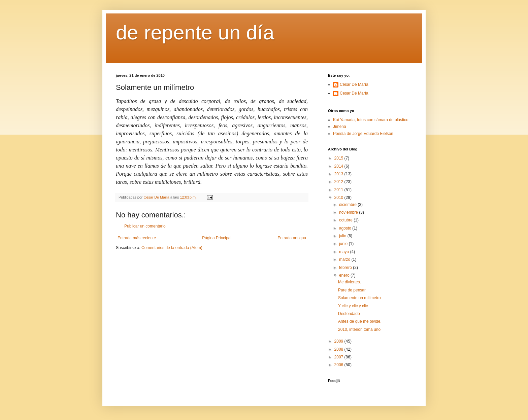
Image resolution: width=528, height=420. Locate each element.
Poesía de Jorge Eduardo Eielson (363, 134)
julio (343, 236)
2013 (339, 174)
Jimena (340, 127)
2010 (339, 198)
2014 (339, 166)
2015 (339, 158)
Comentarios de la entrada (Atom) (172, 248)
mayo (345, 252)
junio (344, 244)
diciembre (348, 205)
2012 (339, 182)
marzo (345, 259)
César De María (354, 84)
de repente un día (195, 32)
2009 (339, 341)
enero (345, 275)
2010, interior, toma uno (359, 329)
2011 (339, 190)
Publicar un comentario (145, 226)
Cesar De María (354, 93)
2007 (339, 357)
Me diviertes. (350, 282)
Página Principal (217, 238)
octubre (346, 220)
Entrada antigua (292, 238)
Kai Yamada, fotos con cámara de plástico (371, 120)
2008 (339, 349)
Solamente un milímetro (359, 298)
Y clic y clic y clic (353, 306)
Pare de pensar (352, 290)
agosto (346, 228)
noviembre (349, 212)
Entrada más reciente (137, 238)
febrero (346, 268)
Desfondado (349, 314)
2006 (339, 365)
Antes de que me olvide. (360, 321)
